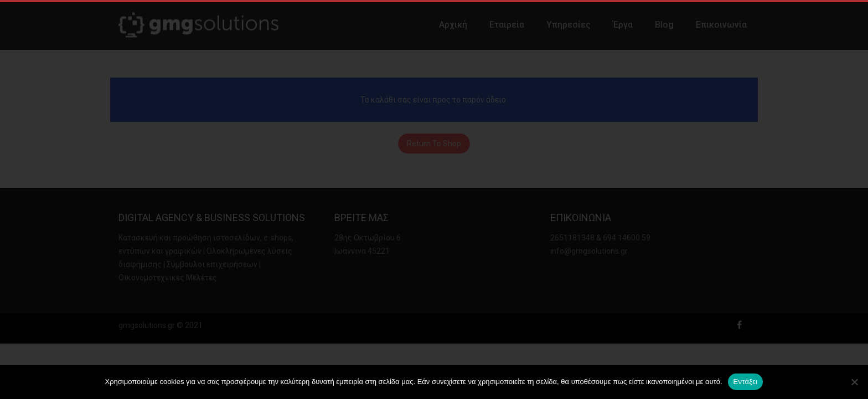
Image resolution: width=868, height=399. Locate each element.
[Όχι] (854, 382)
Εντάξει (746, 382)
